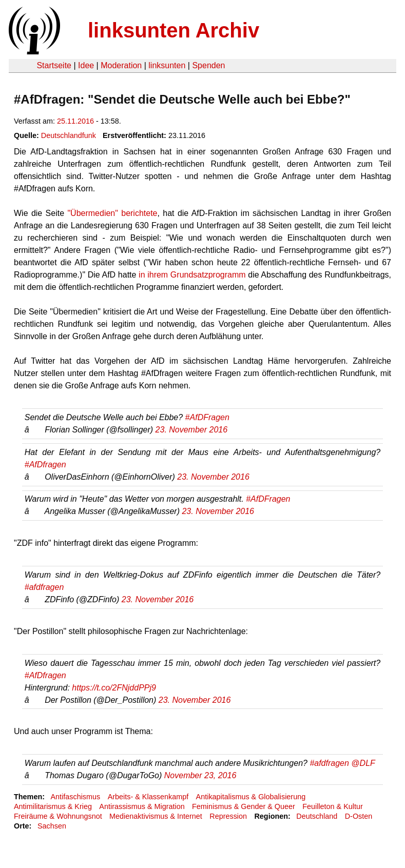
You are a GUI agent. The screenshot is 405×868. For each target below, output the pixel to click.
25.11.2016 (75, 121)
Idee (86, 65)
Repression (228, 816)
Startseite (54, 65)
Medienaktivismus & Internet (156, 816)
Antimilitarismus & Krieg (53, 806)
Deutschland (317, 816)
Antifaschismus (75, 797)
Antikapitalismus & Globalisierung (251, 797)
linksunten (167, 65)
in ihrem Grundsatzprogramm (192, 275)
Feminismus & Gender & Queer (244, 806)
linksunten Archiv (173, 30)
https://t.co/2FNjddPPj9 (114, 688)
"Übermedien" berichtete (112, 213)
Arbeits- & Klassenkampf (148, 797)
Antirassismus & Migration (142, 806)
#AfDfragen (45, 465)
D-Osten (359, 816)
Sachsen (52, 826)
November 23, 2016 (200, 775)
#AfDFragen (207, 417)
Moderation (121, 65)
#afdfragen (44, 587)
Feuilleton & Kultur (333, 806)
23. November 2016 (192, 430)
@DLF (363, 763)
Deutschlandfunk (69, 135)
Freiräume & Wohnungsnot (58, 816)
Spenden (208, 65)
